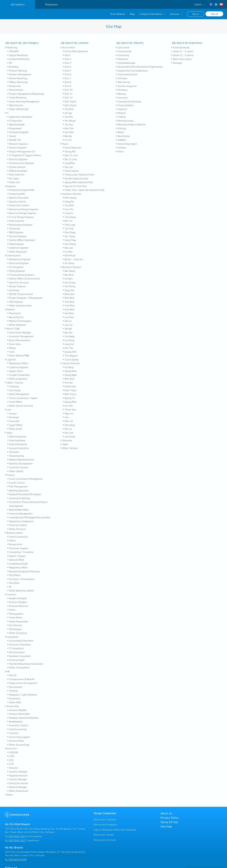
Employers (52, 4)
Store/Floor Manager (19, 333)
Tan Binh (68, 109)
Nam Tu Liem (70, 155)
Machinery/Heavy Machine (131, 125)
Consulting (122, 55)
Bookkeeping (15, 722)
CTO (11, 764)
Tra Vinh (68, 229)
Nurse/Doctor (16, 317)
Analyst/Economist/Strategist (24, 494)
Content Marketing (18, 59)
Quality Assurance (18, 198)
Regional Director (18, 776)
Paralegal (13, 417)
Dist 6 (67, 74)
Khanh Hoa (69, 386)
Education (122, 59)
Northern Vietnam (71, 267)
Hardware (122, 90)
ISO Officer (14, 575)
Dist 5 (67, 71)
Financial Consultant (19, 645)
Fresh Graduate (180, 48)
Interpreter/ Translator (21, 552)
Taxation (13, 733)
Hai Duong (69, 283)
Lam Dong (69, 437)
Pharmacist (14, 313)
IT (7, 113)
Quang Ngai (70, 375)
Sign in (196, 14)
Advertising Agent (127, 144)
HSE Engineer (15, 302)
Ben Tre (68, 221)
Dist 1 (67, 55)
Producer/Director (18, 606)
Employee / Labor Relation (22, 695)
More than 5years (182, 59)
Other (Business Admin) (21, 591)
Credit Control (16, 483)
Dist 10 (68, 90)
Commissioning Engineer (21, 275)
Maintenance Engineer (20, 225)
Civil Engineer (16, 267)
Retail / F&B (12, 329)
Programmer (15, 128)
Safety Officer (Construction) (24, 279)
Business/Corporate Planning (23, 571)
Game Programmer (18, 621)
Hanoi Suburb (71, 171)
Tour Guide (14, 390)
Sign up (214, 14)
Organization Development (23, 683)
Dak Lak (68, 421)
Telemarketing (16, 456)
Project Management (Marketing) (26, 94)
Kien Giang (69, 244)
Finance (10, 475)
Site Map (166, 827)
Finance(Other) (125, 105)
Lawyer (12, 414)
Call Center (123, 48)
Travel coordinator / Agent (23, 398)
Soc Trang (69, 236)
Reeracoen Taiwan (104, 835)
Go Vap (68, 113)
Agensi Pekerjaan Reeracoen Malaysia (115, 830)
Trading (121, 117)
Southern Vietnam (71, 194)
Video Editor (15, 618)
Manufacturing (125, 121)
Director (13, 768)
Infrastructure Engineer (21, 163)
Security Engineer (18, 159)
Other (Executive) (18, 791)
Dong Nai (69, 202)
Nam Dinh (69, 294)
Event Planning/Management (23, 102)
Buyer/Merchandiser (19, 340)
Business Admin (14, 533)
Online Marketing (17, 78)
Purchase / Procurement (21, 579)
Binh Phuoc (69, 255)
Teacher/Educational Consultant (25, 664)
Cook (11, 352)
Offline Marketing (17, 82)
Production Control (18, 205)
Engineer (10, 186)
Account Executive (18, 448)
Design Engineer (17, 286)
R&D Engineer (16, 232)
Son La (67, 321)
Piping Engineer (16, 271)
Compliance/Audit (18, 564)
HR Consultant (16, 652)
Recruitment (15, 687)
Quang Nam (70, 371)
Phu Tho (68, 348)
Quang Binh (70, 402)
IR (9, 587)
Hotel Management (18, 394)
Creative (10, 595)
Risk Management (18, 487)
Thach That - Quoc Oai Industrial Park (84, 190)
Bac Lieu (68, 248)
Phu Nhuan (69, 121)
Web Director (15, 105)
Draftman (13, 290)
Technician (14, 229)
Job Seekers (17, 4)
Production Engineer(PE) (21, 190)
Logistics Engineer (18, 367)
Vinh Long (69, 225)
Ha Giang (69, 340)
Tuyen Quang (71, 360)
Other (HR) (14, 702)
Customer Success (18, 467)
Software (122, 78)
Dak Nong (69, 425)
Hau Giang (69, 232)
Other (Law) (15, 429)
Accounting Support (19, 737)
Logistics (11, 360)
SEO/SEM (13, 51)
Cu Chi (67, 140)
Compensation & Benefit (21, 679)
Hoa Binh (68, 313)
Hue (66, 417)
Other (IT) (14, 182)
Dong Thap (69, 240)
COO (11, 756)
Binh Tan (68, 128)
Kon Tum (68, 433)
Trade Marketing (17, 98)
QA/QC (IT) (14, 140)
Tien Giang (69, 217)
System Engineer (17, 148)
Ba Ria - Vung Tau (73, 259)
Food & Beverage (126, 63)
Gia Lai (67, 429)
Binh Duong (70, 198)
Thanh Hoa (69, 410)
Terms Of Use (169, 822)
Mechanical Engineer (19, 259)
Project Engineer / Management (25, 298)
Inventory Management (21, 336)
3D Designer (15, 629)
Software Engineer (18, 132)
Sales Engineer (16, 221)
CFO (11, 760)
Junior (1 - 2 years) (182, 51)
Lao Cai (68, 325)
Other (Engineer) (17, 252)
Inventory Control (18, 725)
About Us (166, 813)
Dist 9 (67, 86)
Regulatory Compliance (20, 521)
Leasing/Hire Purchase (129, 102)
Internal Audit (16, 741)
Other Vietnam (69, 448)
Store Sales (14, 344)
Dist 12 (68, 98)
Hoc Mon (68, 132)
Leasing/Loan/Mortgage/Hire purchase (29, 517)
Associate (14, 421)
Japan (64, 444)
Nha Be (67, 136)
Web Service (123, 82)
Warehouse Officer (18, 363)
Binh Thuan (70, 394)
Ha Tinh (68, 406)
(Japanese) (22, 840)
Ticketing (13, 386)
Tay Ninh (68, 205)
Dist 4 (67, 67)
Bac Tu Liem (70, 159)
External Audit (16, 660)
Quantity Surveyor (18, 283)
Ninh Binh (69, 298)
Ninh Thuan (70, 390)
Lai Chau (68, 317)
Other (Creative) (17, 633)
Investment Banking (19, 498)
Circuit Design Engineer (21, 217)
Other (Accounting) (18, 745)
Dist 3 (67, 63)
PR (10, 63)
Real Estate (123, 136)
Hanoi (64, 144)
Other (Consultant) (19, 668)
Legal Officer (15, 425)
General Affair (16, 560)
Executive (11, 749)
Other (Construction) (20, 306)
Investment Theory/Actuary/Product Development (28, 504)
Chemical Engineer (18, 248)
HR (7, 672)
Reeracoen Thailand (105, 820)
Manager (177, 63)
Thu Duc (68, 125)
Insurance (122, 98)
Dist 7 (67, 78)
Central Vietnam (70, 363)
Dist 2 (67, 59)
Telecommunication (127, 74)
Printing (121, 128)
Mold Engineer (16, 244)
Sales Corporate (17, 437)
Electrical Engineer (18, 263)
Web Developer (16, 125)
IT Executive (15, 121)
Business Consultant (19, 656)
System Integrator (127, 86)
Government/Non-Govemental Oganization (139, 67)
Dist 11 (68, 94)
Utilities (121, 148)
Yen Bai (68, 329)
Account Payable (17, 710)
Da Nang (68, 367)
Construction (13, 255)
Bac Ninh (68, 275)
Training (13, 691)
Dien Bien (69, 309)
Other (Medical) (17, 325)
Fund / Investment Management (25, 479)
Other (9, 795)
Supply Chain (15, 371)
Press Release (118, 14)
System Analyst (17, 167)
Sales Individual (16, 440)
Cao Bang (69, 336)
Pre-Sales (13, 179)
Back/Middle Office (18, 510)
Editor (12, 610)
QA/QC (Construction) (20, 294)
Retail (120, 132)
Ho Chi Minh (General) (75, 51)
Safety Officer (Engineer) (21, 240)
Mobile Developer (17, 171)
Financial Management (20, 514)
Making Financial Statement (23, 718)
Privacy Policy (170, 818)
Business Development (20, 464)
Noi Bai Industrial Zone (76, 179)
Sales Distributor (17, 444)
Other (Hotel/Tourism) (20, 406)
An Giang (69, 263)
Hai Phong (69, 286)
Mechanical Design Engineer (23, 209)
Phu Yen (68, 383)
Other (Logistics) (17, 379)
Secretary (14, 583)
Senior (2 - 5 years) (182, 55)
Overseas (66, 440)
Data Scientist (16, 175)
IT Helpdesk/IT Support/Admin (24, 155)
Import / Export (17, 556)
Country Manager (18, 772)
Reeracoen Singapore (106, 825)
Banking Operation (18, 491)
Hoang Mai (69, 152)
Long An (68, 213)
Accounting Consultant (20, 641)
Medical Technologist (19, 321)
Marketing (11, 48)
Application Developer (20, 117)
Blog (132, 14)
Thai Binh (69, 302)
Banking (121, 94)
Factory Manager (17, 779)
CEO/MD (13, 752)
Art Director (15, 625)
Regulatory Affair (18, 567)
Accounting (12, 706)
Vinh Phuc (69, 306)
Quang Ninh (70, 352)
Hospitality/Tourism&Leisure (132, 71)
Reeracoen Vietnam (105, 840)
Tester (12, 136)
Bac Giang (69, 271)
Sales (9, 433)
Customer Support (18, 548)
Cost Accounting (17, 729)
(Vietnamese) (24, 836)
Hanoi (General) (72, 148)
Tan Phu (68, 117)
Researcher (14, 86)
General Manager (17, 787)
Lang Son (69, 344)
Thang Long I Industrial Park (79, 175)
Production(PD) (16, 194)
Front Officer (15, 402)
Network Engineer (18, 144)
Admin (12, 541)
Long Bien (69, 163)
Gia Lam (68, 167)
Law (8, 410)
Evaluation (14, 698)
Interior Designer (17, 602)
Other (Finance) (17, 529)
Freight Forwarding (18, 375)
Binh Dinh (69, 379)
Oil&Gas (121, 140)
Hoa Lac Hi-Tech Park (75, 186)
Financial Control (17, 525)
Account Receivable (19, 714)
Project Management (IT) (21, 152)
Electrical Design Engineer (22, 213)
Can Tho (68, 209)
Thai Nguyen (70, 356)
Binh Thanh (70, 102)
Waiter (12, 348)
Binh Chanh (70, 105)
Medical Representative (21, 460)
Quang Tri (69, 398)
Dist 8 (67, 82)
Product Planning (17, 71)
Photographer (16, 614)
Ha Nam (68, 279)
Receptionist (15, 544)
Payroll (12, 675)
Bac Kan (68, 333)
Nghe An (68, 414)
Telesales (13, 452)
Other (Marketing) (18, 109)
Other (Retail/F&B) (18, 356)
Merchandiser (15, 90)
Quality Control (17, 202)
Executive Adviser (18, 783)
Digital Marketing (18, 55)
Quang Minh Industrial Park (78, 182)
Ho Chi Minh (68, 48)
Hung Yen (69, 290)
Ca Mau (68, 252)
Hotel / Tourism (14, 383)
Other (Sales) (15, 471)
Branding (13, 67)
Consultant (12, 637)
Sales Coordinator (18, 537)
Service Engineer (17, 236)
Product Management (20, 74)
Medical (10, 309)
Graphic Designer (17, 598)
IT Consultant (16, 648)
